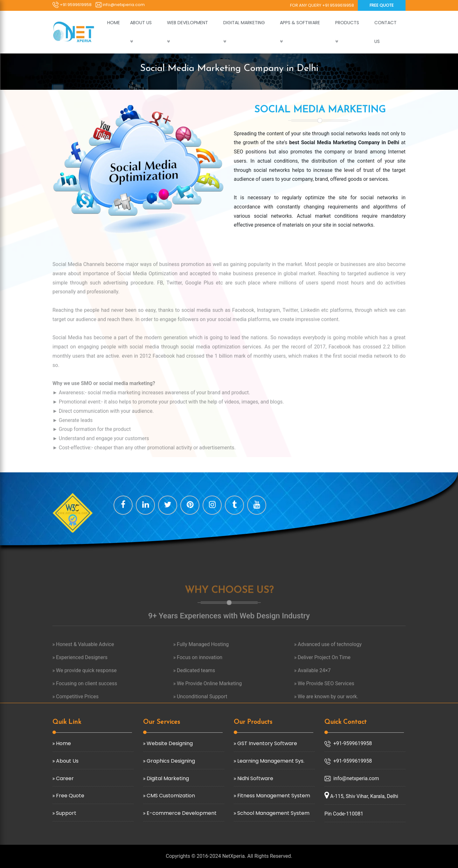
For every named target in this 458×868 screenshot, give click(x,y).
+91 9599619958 (72, 5)
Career (64, 778)
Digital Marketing (167, 778)
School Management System (273, 813)
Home (63, 743)
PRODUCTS (348, 23)
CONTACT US (385, 32)
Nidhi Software (255, 778)
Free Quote (382, 5)
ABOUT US (142, 23)
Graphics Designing (170, 761)
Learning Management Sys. (270, 761)
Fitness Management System (273, 796)
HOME (114, 23)
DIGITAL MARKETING (245, 23)
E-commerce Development (181, 813)
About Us (67, 761)
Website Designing (169, 743)
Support (66, 813)
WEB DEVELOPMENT (188, 23)
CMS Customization (170, 796)
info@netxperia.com (120, 5)
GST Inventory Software (267, 743)
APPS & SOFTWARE (301, 23)
